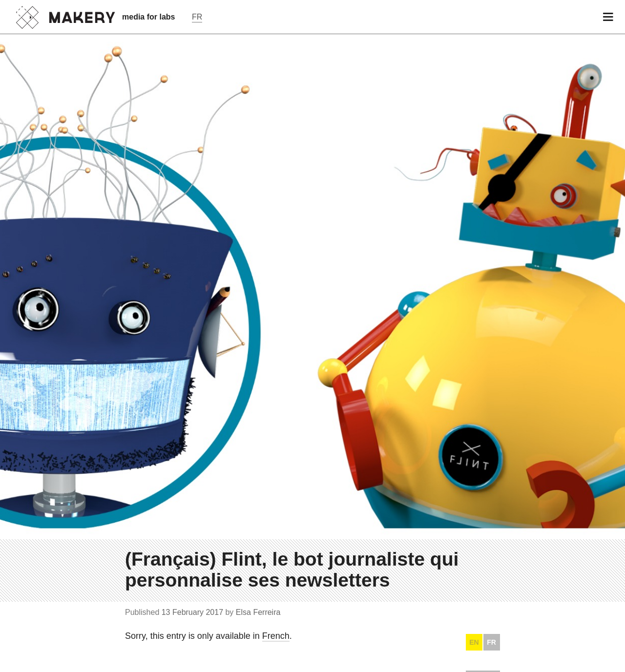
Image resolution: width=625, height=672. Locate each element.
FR (491, 642)
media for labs (148, 17)
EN (474, 642)
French (276, 636)
